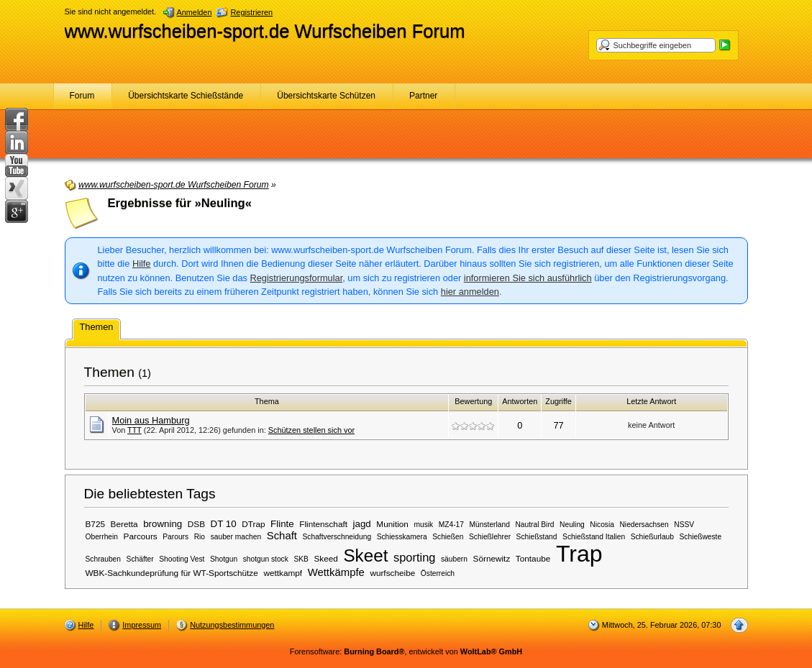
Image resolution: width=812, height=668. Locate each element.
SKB (301, 559)
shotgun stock (266, 559)
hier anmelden (470, 292)
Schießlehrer (490, 537)
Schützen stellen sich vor (311, 430)
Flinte (282, 524)
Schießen (448, 537)
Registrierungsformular (297, 278)
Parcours (141, 536)
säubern (454, 559)
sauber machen (236, 537)
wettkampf (283, 573)
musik (423, 525)
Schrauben (104, 559)
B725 (96, 524)
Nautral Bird (534, 525)
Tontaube (533, 558)
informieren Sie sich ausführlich (528, 278)
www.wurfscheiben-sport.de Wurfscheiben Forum (265, 31)
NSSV (684, 525)
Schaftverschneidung (337, 537)
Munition (392, 524)
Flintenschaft (323, 524)
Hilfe (142, 264)
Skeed (325, 558)
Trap (579, 554)
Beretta (124, 524)
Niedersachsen (644, 525)
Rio (200, 537)
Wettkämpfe (336, 572)
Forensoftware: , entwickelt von (406, 651)
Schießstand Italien (594, 537)
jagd (362, 524)
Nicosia (602, 525)
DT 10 (224, 524)
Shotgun (224, 559)
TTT (134, 430)
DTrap (253, 524)
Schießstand (537, 537)
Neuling (572, 525)
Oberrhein (102, 537)
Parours (175, 537)
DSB (196, 524)
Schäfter (140, 559)
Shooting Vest (182, 559)
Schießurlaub (652, 537)
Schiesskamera (402, 537)
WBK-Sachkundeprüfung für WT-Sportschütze (172, 573)
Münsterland (490, 525)
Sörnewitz (492, 558)
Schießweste (701, 537)
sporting (414, 557)
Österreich (438, 573)
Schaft (282, 536)
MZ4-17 (451, 525)
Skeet (365, 555)
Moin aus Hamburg (151, 420)
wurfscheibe (392, 573)
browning (163, 524)
